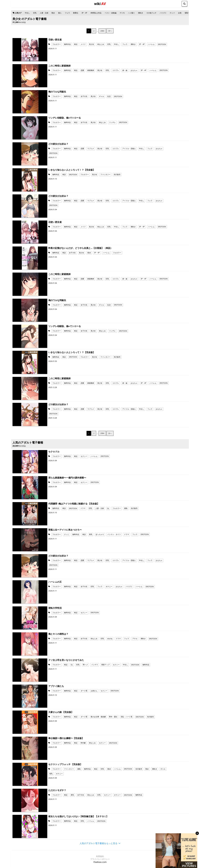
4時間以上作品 (96, 13)
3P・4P (84, 13)
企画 (180, 13)
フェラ (67, 13)
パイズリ (163, 13)
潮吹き (141, 13)
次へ (110, 31)
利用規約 (100, 856)
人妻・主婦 (44, 13)
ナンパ (172, 13)
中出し (27, 13)
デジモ (122, 13)
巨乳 (35, 13)
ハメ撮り (131, 13)
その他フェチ (151, 13)
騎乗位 (76, 13)
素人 (60, 13)
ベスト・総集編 (111, 13)
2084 (102, 31)
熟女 (53, 13)
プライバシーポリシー (100, 859)
